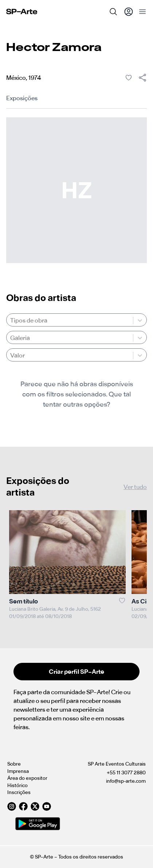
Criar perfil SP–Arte (76, 672)
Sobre (14, 764)
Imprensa (18, 771)
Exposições (22, 98)
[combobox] (11, 320)
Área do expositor (27, 778)
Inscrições (19, 792)
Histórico (17, 785)
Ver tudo (135, 487)
